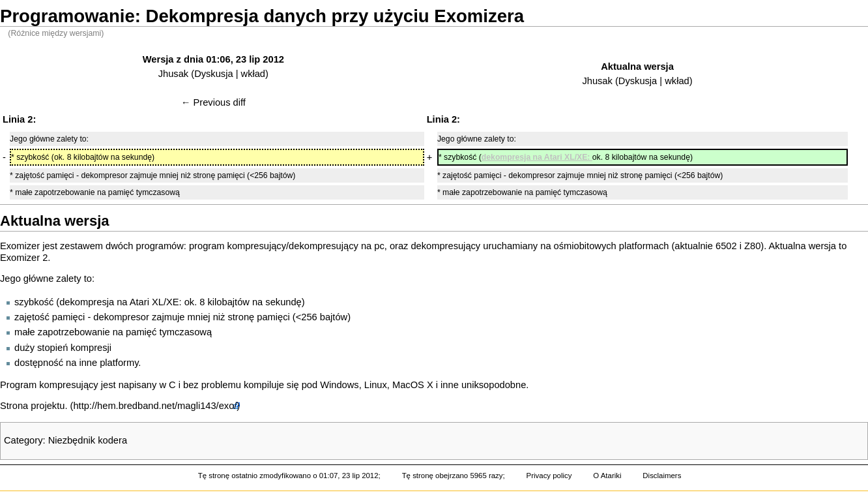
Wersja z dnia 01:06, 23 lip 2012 (213, 59)
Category (23, 440)
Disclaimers (662, 476)
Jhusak (173, 74)
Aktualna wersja (637, 67)
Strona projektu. (34, 406)
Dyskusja (213, 74)
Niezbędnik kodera (88, 440)
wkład (253, 74)
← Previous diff (213, 102)
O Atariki (607, 476)
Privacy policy (549, 476)
